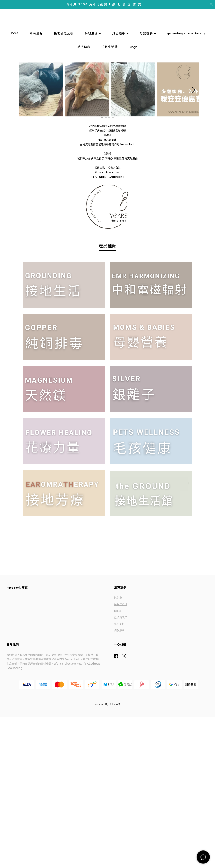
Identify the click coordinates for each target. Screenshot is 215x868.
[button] (102, 111)
